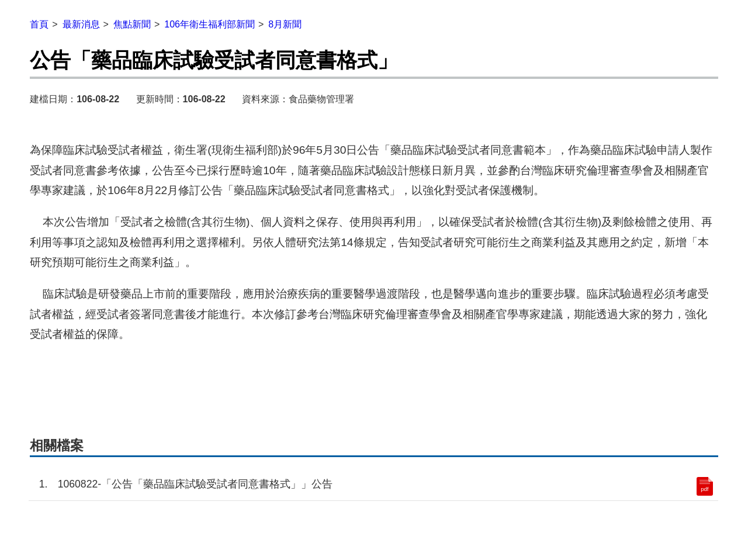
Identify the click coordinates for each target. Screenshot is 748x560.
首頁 (39, 24)
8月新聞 (285, 24)
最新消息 (81, 24)
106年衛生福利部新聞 (209, 24)
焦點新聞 (132, 24)
